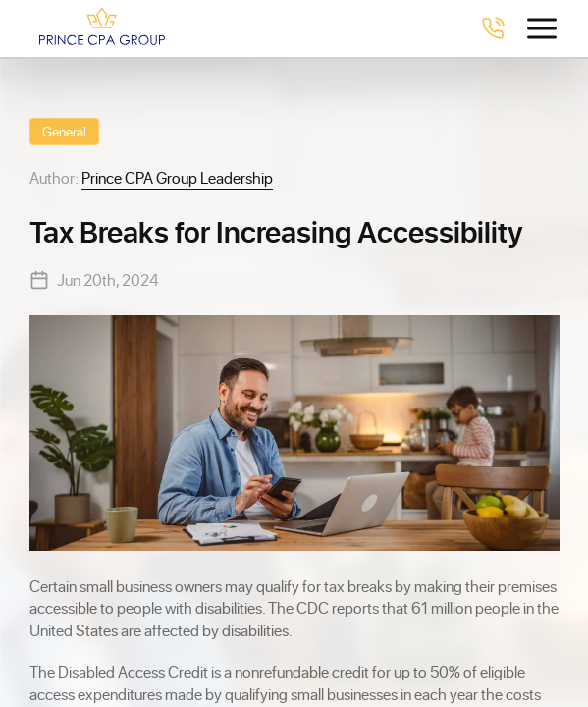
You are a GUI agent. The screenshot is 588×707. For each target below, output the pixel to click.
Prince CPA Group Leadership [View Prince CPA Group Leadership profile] (177, 177)
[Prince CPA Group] (102, 28)
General (64, 131)
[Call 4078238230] (493, 28)
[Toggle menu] (542, 28)
